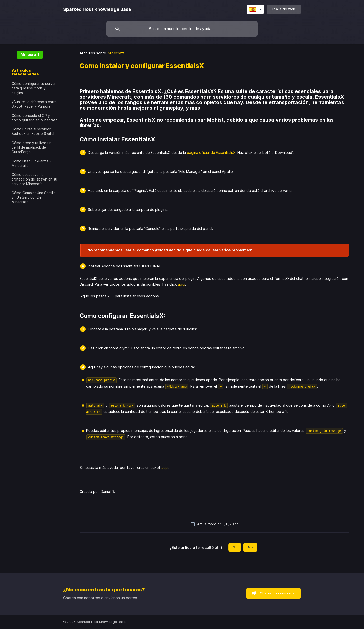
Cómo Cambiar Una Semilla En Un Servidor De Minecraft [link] (34, 197)
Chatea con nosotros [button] (277, 593)
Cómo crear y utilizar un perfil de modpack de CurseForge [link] (31, 147)
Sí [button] (235, 547)
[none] (97, 9)
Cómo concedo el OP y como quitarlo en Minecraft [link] (34, 118)
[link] (27, 54)
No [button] (250, 547)
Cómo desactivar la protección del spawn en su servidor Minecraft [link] (34, 179)
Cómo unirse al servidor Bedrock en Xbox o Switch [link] (33, 131)
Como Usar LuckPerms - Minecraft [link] (31, 163)
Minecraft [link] (116, 53)
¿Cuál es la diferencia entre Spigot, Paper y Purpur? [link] (34, 104)
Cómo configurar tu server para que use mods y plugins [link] (34, 88)
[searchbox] (182, 29)
